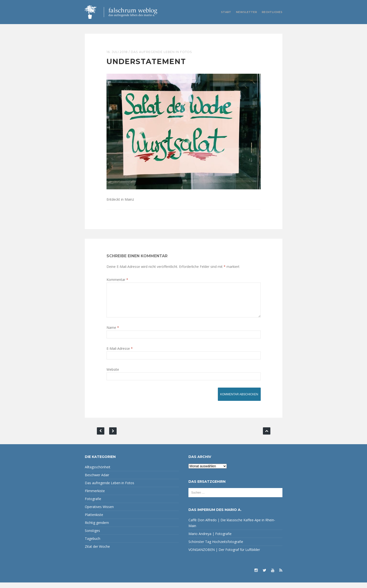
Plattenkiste (94, 520)
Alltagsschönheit (98, 472)
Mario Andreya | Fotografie (210, 539)
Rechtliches (272, 12)
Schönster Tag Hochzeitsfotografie (216, 547)
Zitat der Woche (97, 552)
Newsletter (246, 12)
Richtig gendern (97, 528)
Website (113, 375)
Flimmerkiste (95, 496)
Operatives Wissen (99, 512)
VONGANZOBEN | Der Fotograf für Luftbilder (224, 555)
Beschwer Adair (97, 480)
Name (113, 333)
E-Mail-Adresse (120, 354)
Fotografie (93, 504)
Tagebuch (93, 544)
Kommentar (117, 279)
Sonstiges (92, 536)
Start (226, 12)
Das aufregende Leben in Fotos (163, 52)
